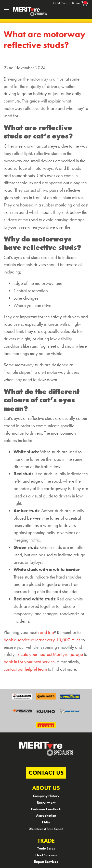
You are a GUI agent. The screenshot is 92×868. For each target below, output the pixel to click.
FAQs (46, 822)
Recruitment (46, 802)
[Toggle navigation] (7, 9)
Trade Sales (46, 848)
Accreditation (46, 816)
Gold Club (60, 3)
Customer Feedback (46, 809)
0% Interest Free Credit (46, 829)
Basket (80, 3)
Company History (46, 796)
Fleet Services (46, 855)
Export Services (46, 862)
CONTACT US (46, 773)
